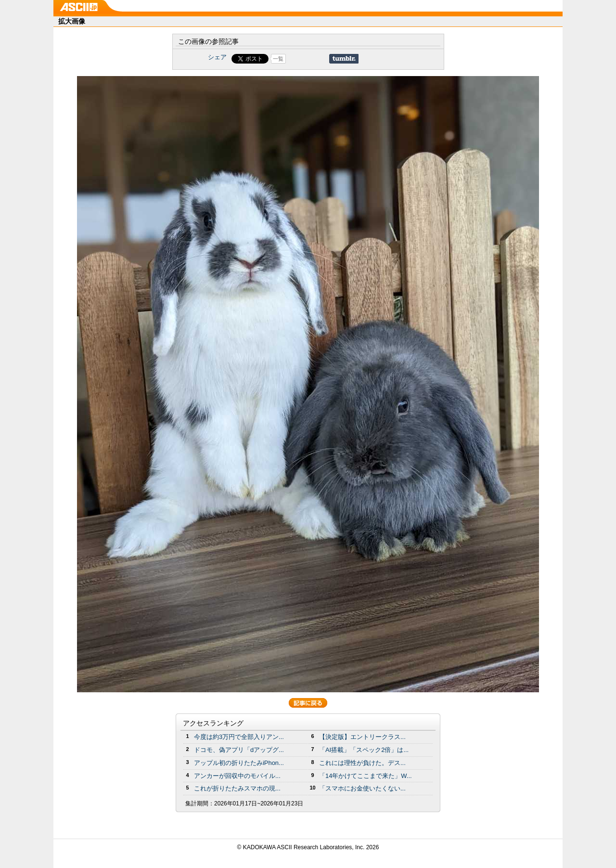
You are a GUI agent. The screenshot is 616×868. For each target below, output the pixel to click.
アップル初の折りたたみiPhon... (239, 763)
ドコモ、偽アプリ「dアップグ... (239, 750)
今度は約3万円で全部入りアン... (239, 737)
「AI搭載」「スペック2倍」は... (364, 750)
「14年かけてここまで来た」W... (366, 776)
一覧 (278, 59)
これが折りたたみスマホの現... (237, 788)
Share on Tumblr (344, 59)
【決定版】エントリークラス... (362, 737)
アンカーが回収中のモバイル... (237, 776)
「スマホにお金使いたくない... (362, 788)
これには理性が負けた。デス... (362, 763)
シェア (217, 57)
